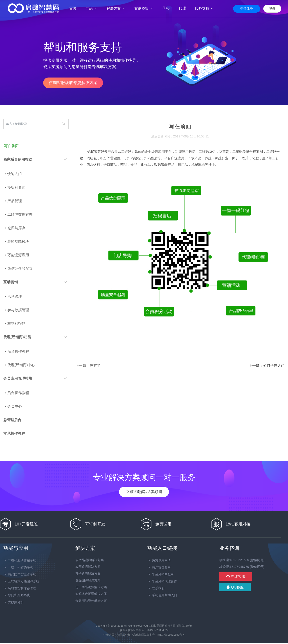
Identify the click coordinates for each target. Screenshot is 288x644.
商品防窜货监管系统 (20, 574)
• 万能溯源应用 (17, 255)
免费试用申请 (159, 560)
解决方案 (116, 8)
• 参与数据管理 (17, 310)
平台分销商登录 (161, 574)
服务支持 (204, 8)
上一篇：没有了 (88, 366)
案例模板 (144, 8)
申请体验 (247, 9)
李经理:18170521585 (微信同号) (242, 560)
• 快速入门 (13, 174)
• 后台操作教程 (17, 351)
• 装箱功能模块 (17, 241)
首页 (75, 8)
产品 (91, 8)
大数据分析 (13, 602)
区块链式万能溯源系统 (21, 581)
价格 (166, 8)
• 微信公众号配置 (19, 268)
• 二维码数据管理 (19, 214)
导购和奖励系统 (17, 595)
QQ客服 (235, 587)
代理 (182, 8)
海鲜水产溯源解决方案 (91, 594)
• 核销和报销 (15, 323)
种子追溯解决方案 (88, 573)
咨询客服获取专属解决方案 (73, 83)
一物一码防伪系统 (18, 567)
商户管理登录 (159, 567)
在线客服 (236, 577)
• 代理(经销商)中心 (20, 365)
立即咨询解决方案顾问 (144, 492)
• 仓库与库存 (15, 228)
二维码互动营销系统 (20, 560)
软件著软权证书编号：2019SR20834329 (144, 630)
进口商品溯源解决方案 (91, 587)
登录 (272, 9)
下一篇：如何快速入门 (267, 366)
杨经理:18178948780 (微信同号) (242, 567)
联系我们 (156, 588)
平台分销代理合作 (162, 581)
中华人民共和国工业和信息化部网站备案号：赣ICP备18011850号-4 (144, 635)
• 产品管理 (13, 201)
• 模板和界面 (15, 187)
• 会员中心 (13, 406)
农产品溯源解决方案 (90, 560)
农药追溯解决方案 (88, 567)
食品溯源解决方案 (88, 580)
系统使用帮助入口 (162, 595)
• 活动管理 (13, 296)
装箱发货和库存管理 (20, 588)
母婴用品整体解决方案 (91, 601)
